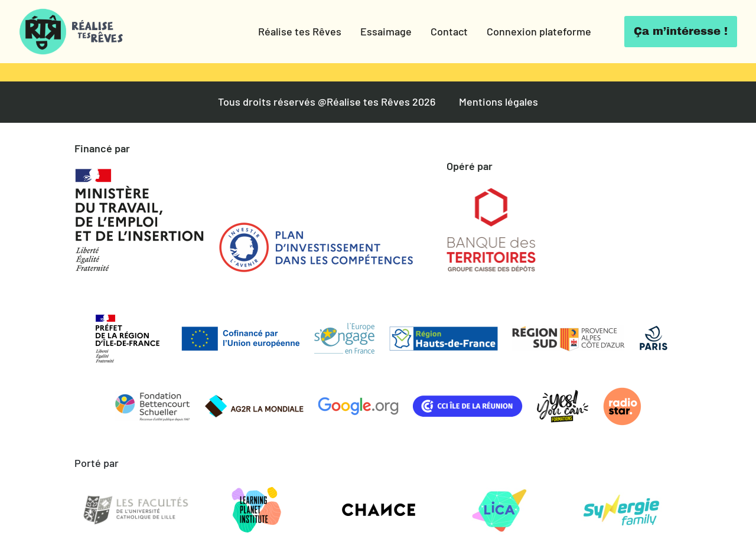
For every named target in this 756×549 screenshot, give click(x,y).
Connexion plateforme (539, 31)
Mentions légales (498, 102)
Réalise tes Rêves (300, 31)
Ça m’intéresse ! (681, 31)
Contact (449, 31)
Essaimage (386, 31)
